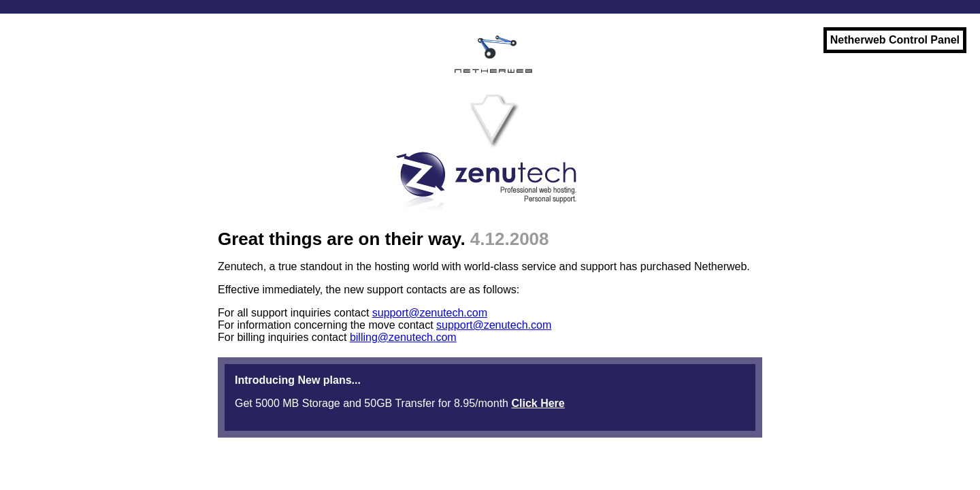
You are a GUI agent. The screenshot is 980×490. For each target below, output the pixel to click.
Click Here (538, 403)
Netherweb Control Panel (895, 40)
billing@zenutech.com (403, 337)
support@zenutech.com (430, 313)
